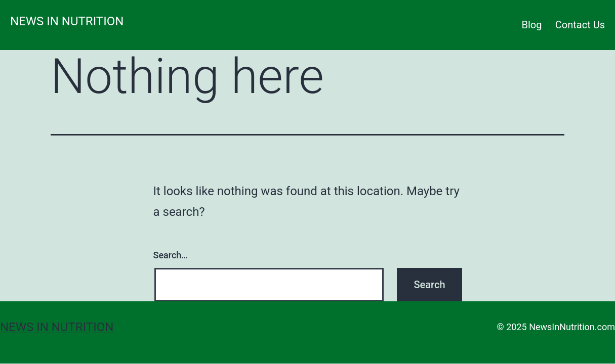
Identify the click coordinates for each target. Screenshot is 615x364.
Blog (532, 25)
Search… (171, 255)
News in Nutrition (67, 21)
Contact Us (580, 25)
